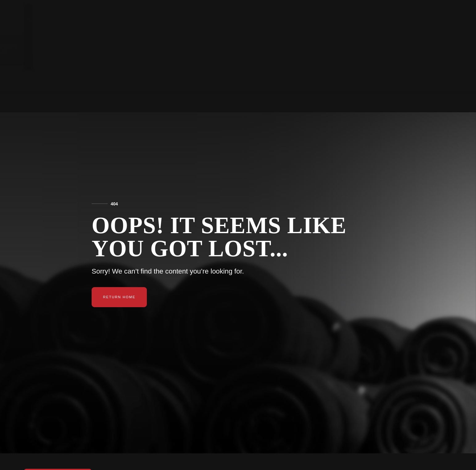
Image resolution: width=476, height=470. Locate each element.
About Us (321, 21)
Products (236, 21)
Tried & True (366, 21)
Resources (279, 21)
